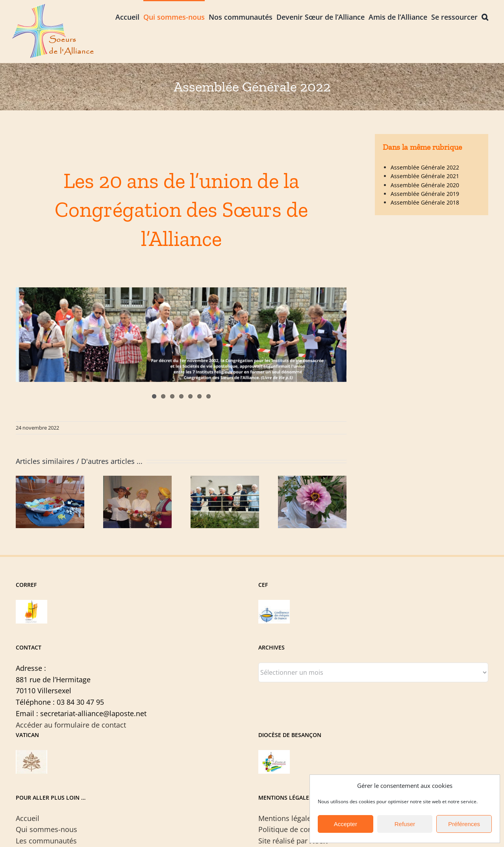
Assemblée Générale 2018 (425, 202)
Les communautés (46, 841)
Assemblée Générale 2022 (425, 167)
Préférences (464, 824)
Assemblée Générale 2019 (425, 194)
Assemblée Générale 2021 (425, 176)
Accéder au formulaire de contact (71, 725)
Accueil (28, 818)
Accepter (346, 824)
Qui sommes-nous (46, 829)
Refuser (405, 824)
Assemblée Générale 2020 (425, 185)
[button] (485, 16)
